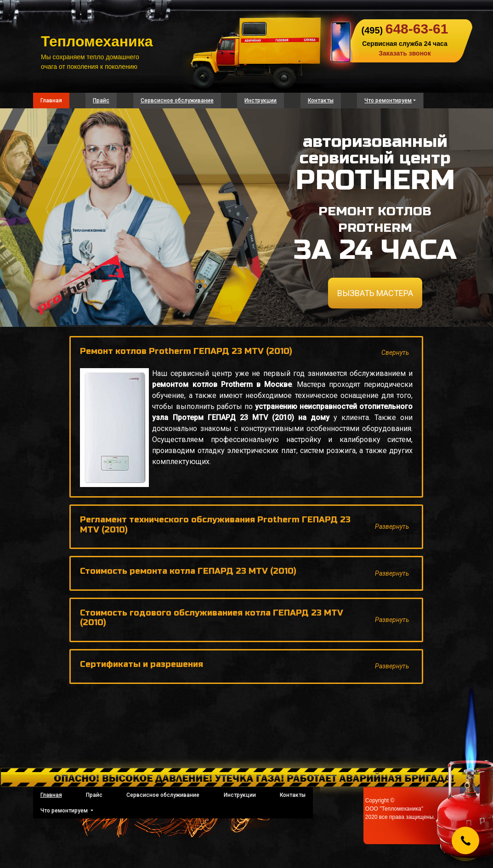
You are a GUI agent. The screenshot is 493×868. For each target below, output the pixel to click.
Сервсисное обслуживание (177, 101)
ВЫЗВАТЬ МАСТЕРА (375, 293)
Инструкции (261, 101)
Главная (51, 101)
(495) (405, 30)
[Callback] (465, 840)
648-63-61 (417, 29)
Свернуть (395, 353)
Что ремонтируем (388, 101)
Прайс (101, 101)
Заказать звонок (405, 53)
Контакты (321, 101)
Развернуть (392, 526)
